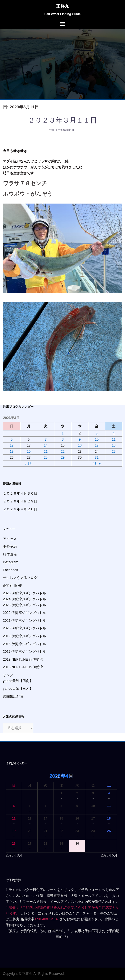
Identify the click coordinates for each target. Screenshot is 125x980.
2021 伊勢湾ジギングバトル (24, 621)
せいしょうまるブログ (20, 578)
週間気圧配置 (13, 696)
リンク (8, 675)
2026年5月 (109, 855)
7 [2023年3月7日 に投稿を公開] (46, 439)
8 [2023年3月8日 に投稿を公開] (63, 439)
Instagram (11, 562)
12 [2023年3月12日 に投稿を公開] (12, 445)
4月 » (97, 464)
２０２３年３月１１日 (62, 120)
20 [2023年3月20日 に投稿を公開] (29, 452)
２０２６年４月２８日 (20, 509)
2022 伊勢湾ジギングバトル (24, 613)
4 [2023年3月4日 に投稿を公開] (114, 433)
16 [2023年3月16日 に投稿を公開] (80, 445)
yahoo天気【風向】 (18, 681)
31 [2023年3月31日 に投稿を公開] (97, 457)
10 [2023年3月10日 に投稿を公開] (97, 439)
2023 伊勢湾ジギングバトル (24, 605)
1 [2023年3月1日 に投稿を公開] (63, 433)
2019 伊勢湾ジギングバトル (24, 636)
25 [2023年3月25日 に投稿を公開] (114, 452)
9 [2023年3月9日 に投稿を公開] (80, 439)
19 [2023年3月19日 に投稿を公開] (12, 452)
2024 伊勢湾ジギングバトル (24, 599)
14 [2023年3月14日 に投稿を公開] (46, 445)
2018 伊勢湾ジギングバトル (24, 644)
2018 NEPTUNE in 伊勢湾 (23, 667)
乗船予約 (10, 547)
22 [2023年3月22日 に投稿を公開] (63, 452)
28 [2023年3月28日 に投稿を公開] (46, 457)
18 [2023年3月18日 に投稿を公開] (114, 445)
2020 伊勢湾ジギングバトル (24, 628)
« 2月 (29, 464)
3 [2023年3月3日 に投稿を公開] (97, 433)
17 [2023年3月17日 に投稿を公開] (97, 445)
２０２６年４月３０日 (20, 493)
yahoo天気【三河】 (18, 689)
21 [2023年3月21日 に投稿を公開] (46, 452)
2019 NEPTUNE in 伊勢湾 (23, 659)
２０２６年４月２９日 (20, 501)
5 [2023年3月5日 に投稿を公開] (12, 439)
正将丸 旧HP (13, 586)
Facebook (10, 570)
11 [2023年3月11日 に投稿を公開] (114, 439)
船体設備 (10, 554)
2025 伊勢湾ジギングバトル (24, 593)
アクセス (10, 539)
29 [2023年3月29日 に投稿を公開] (63, 457)
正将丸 (62, 6)
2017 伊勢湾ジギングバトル (24, 652)
